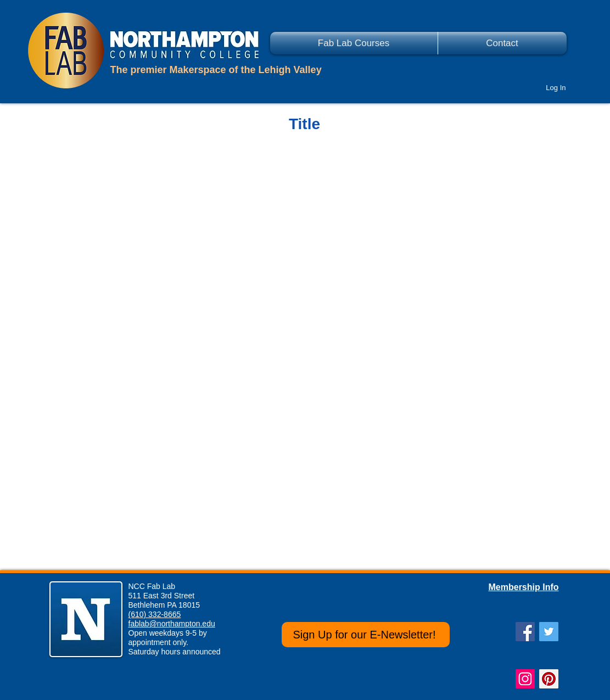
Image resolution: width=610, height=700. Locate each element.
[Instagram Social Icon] (525, 679)
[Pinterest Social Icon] (549, 679)
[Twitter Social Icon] (549, 632)
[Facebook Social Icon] (525, 632)
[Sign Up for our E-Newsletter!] (366, 635)
